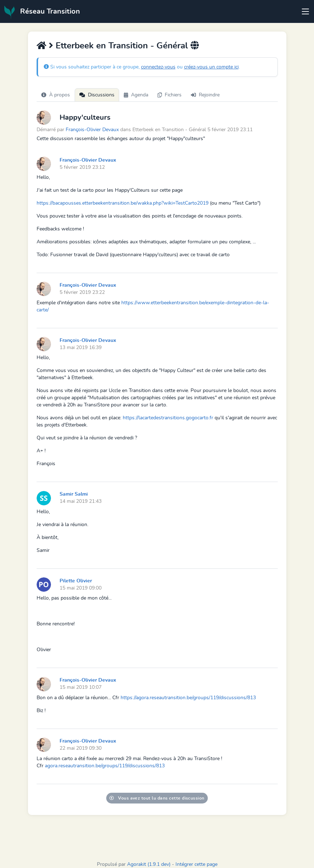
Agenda (136, 95)
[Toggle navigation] (305, 11)
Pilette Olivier (76, 581)
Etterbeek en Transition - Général (122, 46)
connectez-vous (158, 67)
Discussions (97, 95)
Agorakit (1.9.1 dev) (149, 864)
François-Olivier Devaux (92, 130)
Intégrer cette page (196, 864)
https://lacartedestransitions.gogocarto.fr (168, 418)
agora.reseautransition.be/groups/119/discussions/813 (105, 766)
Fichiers (170, 95)
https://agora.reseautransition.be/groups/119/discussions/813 (188, 698)
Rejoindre (205, 95)
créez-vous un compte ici (211, 67)
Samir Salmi (74, 494)
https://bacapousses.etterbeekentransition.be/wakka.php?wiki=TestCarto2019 (123, 203)
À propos (56, 95)
